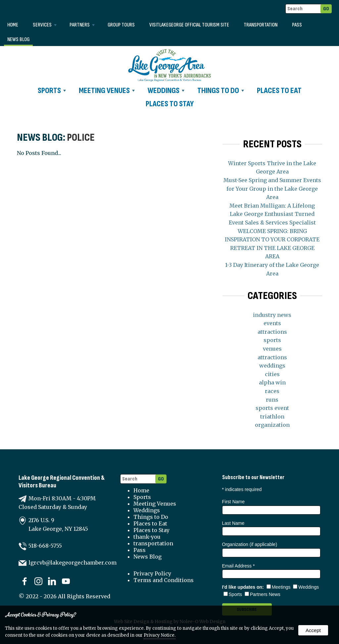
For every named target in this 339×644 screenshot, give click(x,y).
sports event (272, 408)
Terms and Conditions (164, 580)
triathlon (272, 417)
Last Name (233, 523)
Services (45, 25)
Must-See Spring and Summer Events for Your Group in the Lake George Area (272, 189)
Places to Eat (279, 91)
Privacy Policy (152, 573)
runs (272, 400)
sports (272, 340)
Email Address (239, 566)
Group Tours (121, 25)
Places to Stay (170, 104)
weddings (272, 366)
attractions (272, 332)
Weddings (166, 91)
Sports (52, 91)
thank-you (147, 537)
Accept (313, 630)
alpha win (272, 382)
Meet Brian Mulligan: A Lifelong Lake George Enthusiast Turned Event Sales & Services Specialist (272, 214)
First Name (233, 502)
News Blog (18, 40)
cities (272, 374)
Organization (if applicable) (250, 544)
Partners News (263, 594)
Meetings (279, 587)
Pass (297, 25)
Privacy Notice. (160, 635)
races (272, 391)
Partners (82, 25)
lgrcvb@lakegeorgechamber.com (73, 563)
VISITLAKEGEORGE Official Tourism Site (189, 25)
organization (272, 425)
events (272, 323)
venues (272, 349)
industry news (272, 315)
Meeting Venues (107, 91)
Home (13, 25)
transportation (261, 25)
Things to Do (221, 91)
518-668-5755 (45, 546)
